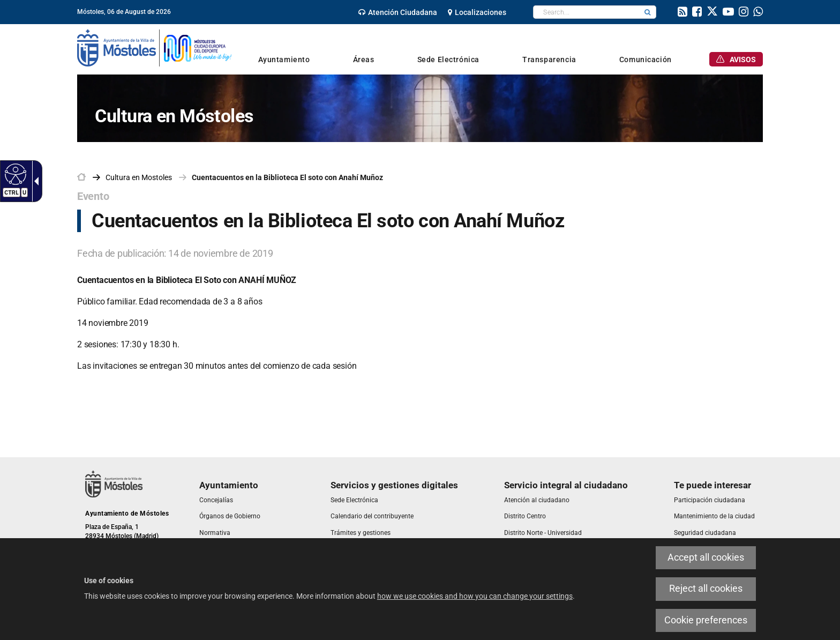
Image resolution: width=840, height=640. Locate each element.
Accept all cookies (706, 557)
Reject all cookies (706, 589)
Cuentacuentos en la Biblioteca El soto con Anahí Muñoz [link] (287, 177)
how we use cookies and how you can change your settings (475, 596)
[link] (398, 12)
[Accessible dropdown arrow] (34, 181)
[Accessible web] (14, 174)
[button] (648, 12)
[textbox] (586, 12)
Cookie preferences (706, 620)
